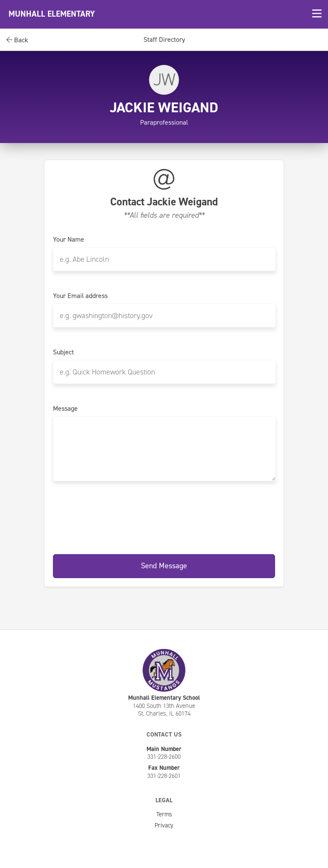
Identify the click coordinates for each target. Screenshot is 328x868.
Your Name (69, 240)
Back (17, 40)
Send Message (164, 566)
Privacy (164, 825)
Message (65, 409)
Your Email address (80, 296)
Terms (164, 814)
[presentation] (164, 516)
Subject (63, 352)
